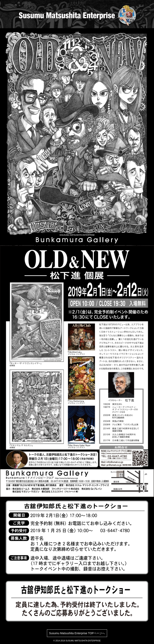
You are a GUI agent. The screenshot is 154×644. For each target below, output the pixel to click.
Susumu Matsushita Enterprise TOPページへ (77, 633)
